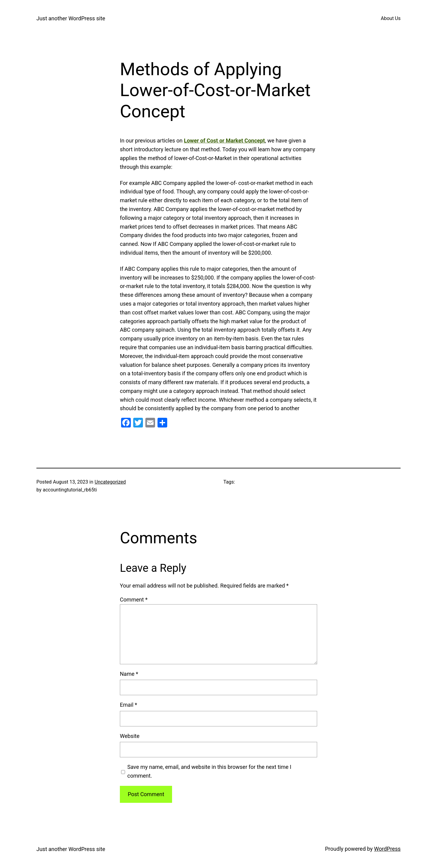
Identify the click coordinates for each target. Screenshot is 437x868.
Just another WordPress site (71, 18)
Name (129, 674)
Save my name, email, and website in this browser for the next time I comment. (209, 771)
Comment (134, 600)
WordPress (387, 849)
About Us (391, 18)
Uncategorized (110, 482)
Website (130, 736)
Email (129, 705)
